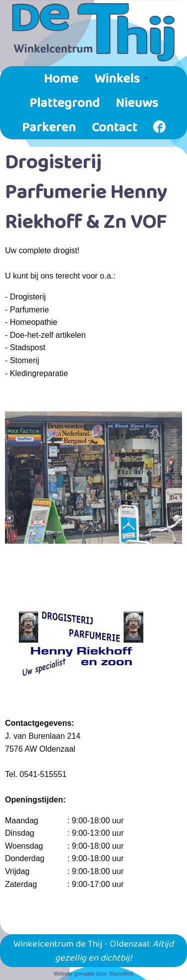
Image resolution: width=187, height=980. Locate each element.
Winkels (117, 78)
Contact (114, 127)
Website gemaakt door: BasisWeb (93, 974)
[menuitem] (61, 78)
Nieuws (137, 102)
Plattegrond (65, 102)
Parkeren (49, 127)
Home (61, 78)
